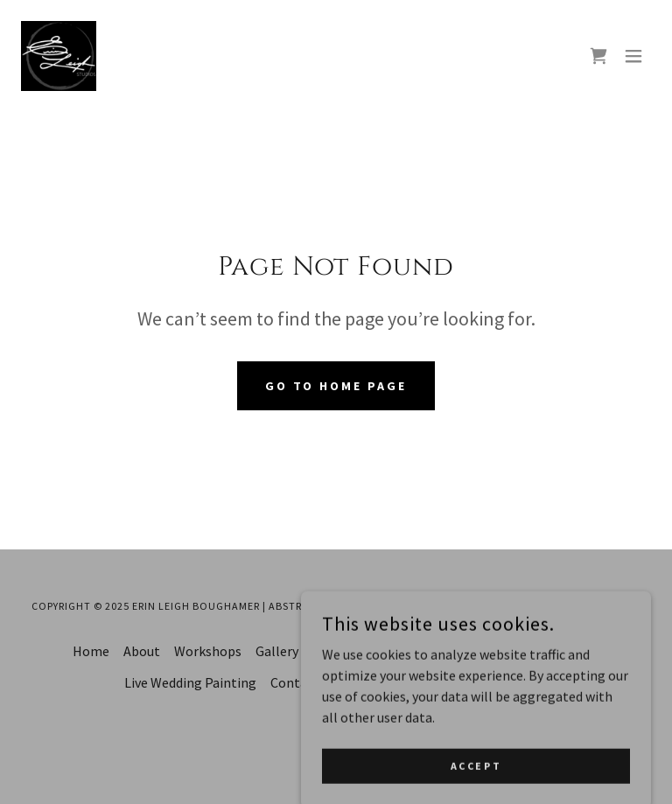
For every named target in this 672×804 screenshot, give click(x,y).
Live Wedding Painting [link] (190, 682)
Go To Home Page (336, 386)
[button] (633, 56)
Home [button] (91, 651)
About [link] (142, 651)
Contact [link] (295, 682)
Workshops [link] (208, 651)
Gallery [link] (277, 651)
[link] (59, 56)
